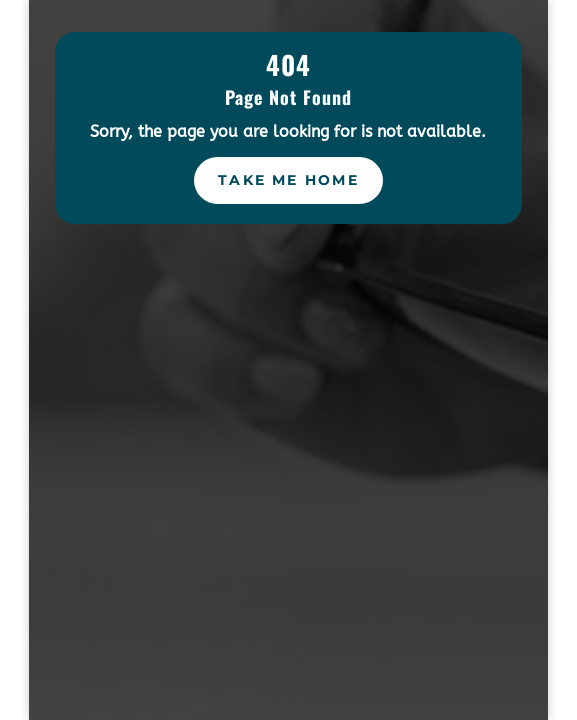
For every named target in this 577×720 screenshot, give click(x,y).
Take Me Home (288, 180)
